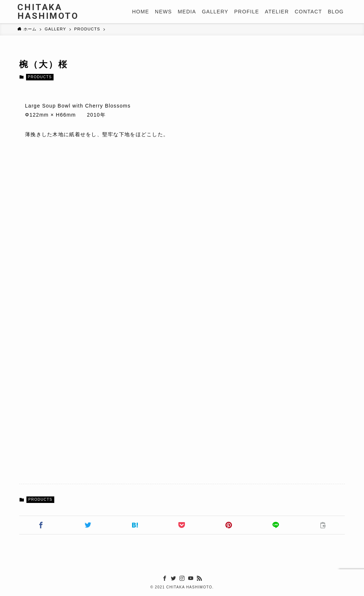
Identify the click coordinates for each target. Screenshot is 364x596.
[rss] (199, 578)
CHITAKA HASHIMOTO (48, 12)
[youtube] (191, 578)
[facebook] (165, 578)
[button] (41, 525)
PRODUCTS (40, 77)
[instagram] (182, 578)
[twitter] (173, 578)
